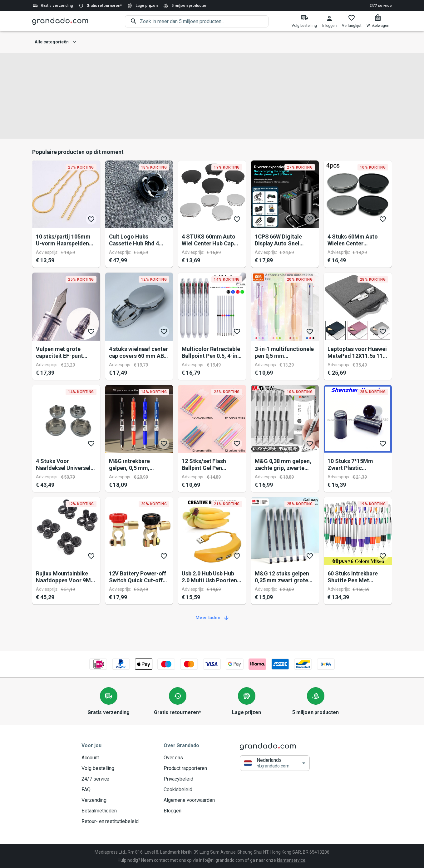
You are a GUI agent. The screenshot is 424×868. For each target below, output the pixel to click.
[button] (275, 763)
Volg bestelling (110, 768)
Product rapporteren (189, 768)
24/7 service (381, 6)
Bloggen (189, 811)
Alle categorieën (55, 42)
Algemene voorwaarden (189, 800)
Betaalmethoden (110, 811)
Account (110, 758)
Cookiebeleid (189, 790)
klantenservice (291, 860)
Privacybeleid (189, 779)
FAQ (110, 790)
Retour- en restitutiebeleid (110, 821)
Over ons (189, 758)
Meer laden (212, 618)
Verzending (110, 800)
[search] (204, 21)
